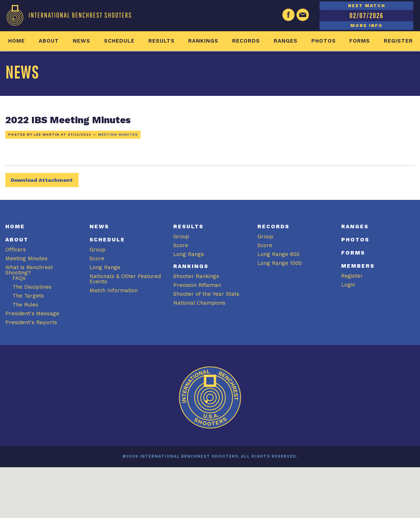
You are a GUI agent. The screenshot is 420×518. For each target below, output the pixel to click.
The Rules (25, 305)
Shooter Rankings (196, 276)
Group (97, 250)
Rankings (203, 41)
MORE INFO (367, 26)
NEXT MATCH (367, 6)
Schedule (119, 41)
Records (246, 41)
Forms (360, 41)
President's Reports (31, 322)
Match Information (114, 290)
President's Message (32, 313)
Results (162, 41)
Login (348, 285)
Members (358, 266)
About (49, 41)
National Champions (199, 303)
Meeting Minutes (118, 134)
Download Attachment (42, 180)
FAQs (19, 278)
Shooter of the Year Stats (206, 294)
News (81, 41)
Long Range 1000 (280, 263)
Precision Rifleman (197, 285)
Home (17, 41)
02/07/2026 (366, 15)
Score (97, 258)
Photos (324, 41)
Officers (16, 250)
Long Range (105, 267)
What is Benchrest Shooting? (29, 270)
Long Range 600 (279, 254)
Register (398, 41)
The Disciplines (32, 287)
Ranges (286, 41)
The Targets (28, 296)
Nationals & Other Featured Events (125, 279)
